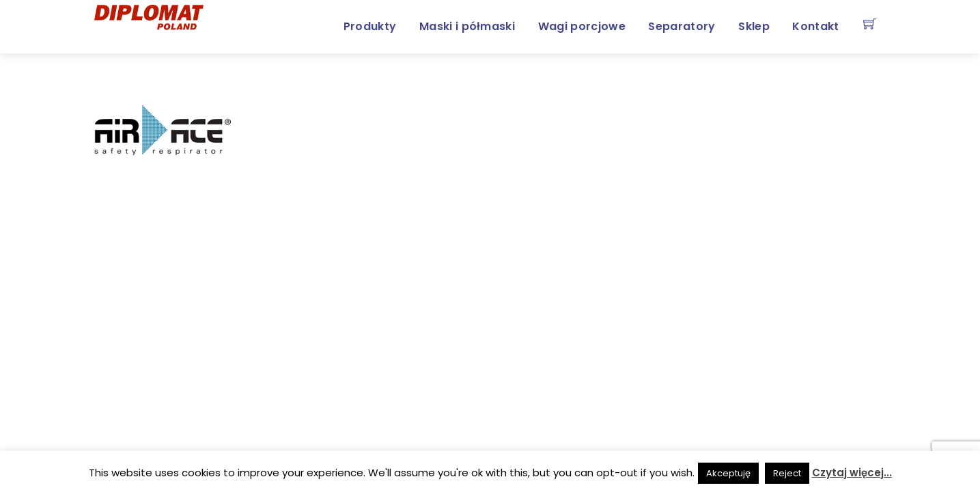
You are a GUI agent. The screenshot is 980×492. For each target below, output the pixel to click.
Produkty (370, 26)
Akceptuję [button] (728, 473)
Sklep (754, 26)
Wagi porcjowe (582, 26)
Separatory (682, 26)
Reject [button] (787, 473)
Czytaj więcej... (852, 473)
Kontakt (815, 26)
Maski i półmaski (467, 26)
